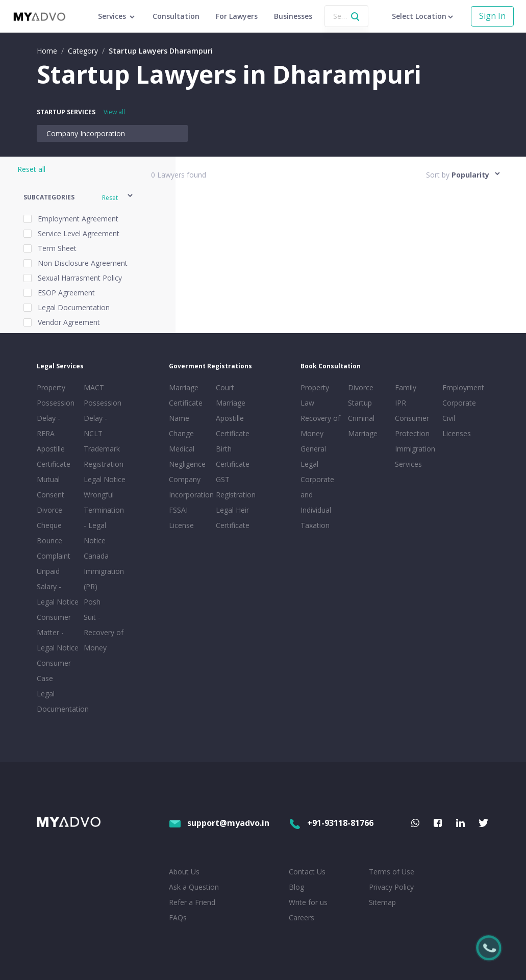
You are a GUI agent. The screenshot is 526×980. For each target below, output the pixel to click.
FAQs (178, 918)
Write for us (308, 902)
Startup (360, 403)
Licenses (457, 433)
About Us (184, 872)
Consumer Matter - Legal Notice (58, 632)
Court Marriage (231, 395)
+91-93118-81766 (331, 823)
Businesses (293, 16)
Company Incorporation (86, 133)
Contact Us (307, 872)
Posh (92, 602)
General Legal (313, 456)
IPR (400, 403)
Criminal (361, 418)
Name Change (181, 426)
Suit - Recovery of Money (104, 632)
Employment (463, 387)
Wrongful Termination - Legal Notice (104, 518)
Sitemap (382, 902)
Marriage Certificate (186, 395)
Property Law (315, 395)
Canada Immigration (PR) (104, 571)
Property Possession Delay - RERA (56, 410)
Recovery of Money (320, 426)
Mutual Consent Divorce (51, 495)
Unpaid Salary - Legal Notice (58, 586)
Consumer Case (54, 671)
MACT (94, 387)
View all (114, 112)
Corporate (459, 403)
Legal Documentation (58, 701)
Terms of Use (392, 872)
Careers (302, 918)
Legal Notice (105, 479)
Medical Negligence (187, 456)
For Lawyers (237, 16)
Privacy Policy (391, 887)
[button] (79, 197)
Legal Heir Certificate (233, 518)
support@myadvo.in (219, 823)
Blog (296, 887)
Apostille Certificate (54, 456)
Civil (449, 418)
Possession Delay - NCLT (103, 418)
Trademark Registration (104, 456)
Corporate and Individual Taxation (317, 502)
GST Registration (236, 487)
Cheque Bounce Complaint (54, 541)
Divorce (361, 387)
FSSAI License (181, 518)
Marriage (363, 433)
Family (406, 387)
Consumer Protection (412, 426)
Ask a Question (194, 887)
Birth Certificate (233, 456)
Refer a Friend (192, 902)
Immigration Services (415, 456)
